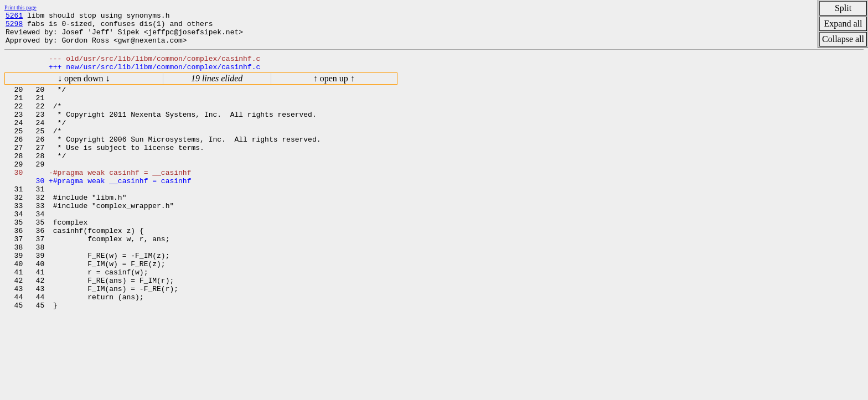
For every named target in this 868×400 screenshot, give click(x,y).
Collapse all (843, 39)
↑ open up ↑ (334, 88)
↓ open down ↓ (84, 88)
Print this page (20, 7)
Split (843, 8)
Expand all (843, 24)
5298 (14, 27)
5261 (14, 17)
